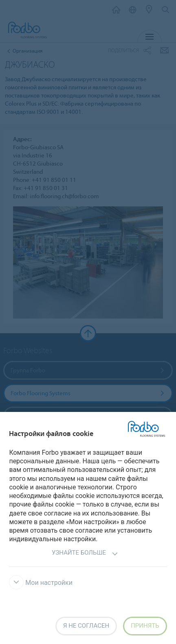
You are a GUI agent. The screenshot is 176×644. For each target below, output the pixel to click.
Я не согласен (86, 626)
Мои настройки (41, 583)
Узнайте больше (85, 554)
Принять (145, 626)
